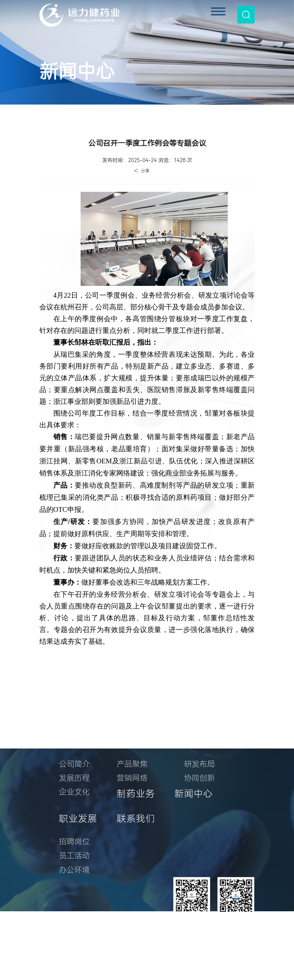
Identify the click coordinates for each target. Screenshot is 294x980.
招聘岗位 (74, 842)
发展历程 (74, 778)
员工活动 (74, 856)
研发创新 (203, 741)
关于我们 (78, 741)
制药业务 (136, 794)
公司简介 (74, 764)
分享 (145, 171)
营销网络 (132, 778)
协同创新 (199, 778)
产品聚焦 (132, 764)
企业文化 (74, 792)
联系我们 (136, 819)
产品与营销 (141, 741)
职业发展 (78, 819)
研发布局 (199, 764)
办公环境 (74, 870)
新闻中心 (194, 794)
